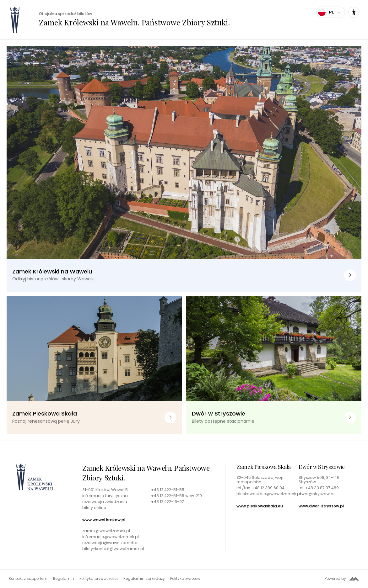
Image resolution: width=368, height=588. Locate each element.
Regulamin (64, 579)
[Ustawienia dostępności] (354, 12)
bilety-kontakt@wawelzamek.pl (113, 549)
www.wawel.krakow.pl (104, 520)
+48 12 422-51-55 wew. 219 (176, 496)
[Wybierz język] (331, 12)
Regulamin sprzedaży (144, 579)
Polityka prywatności (99, 579)
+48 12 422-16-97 (168, 502)
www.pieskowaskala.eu (260, 506)
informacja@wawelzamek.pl (111, 537)
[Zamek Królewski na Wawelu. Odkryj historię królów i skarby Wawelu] (184, 169)
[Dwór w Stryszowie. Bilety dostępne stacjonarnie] (274, 365)
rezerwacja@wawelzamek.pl (110, 543)
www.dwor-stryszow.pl (321, 506)
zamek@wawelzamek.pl (106, 531)
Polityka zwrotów (185, 579)
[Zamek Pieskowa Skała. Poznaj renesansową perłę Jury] (94, 365)
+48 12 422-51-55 (168, 490)
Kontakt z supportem (28, 579)
